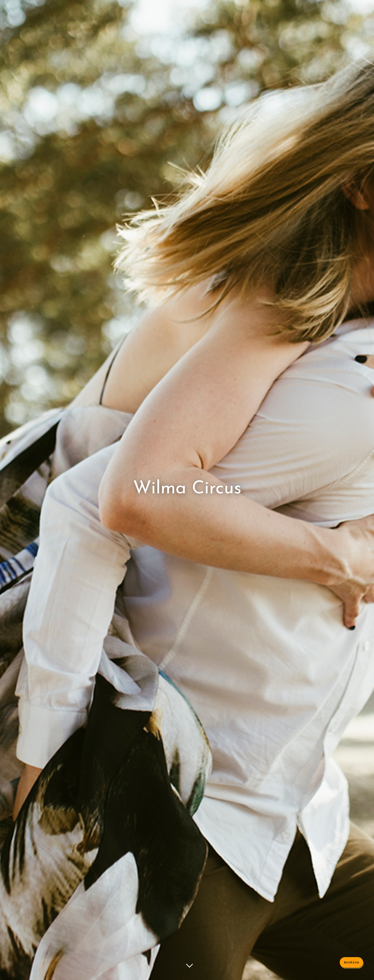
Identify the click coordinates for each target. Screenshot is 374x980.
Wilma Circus (187, 489)
